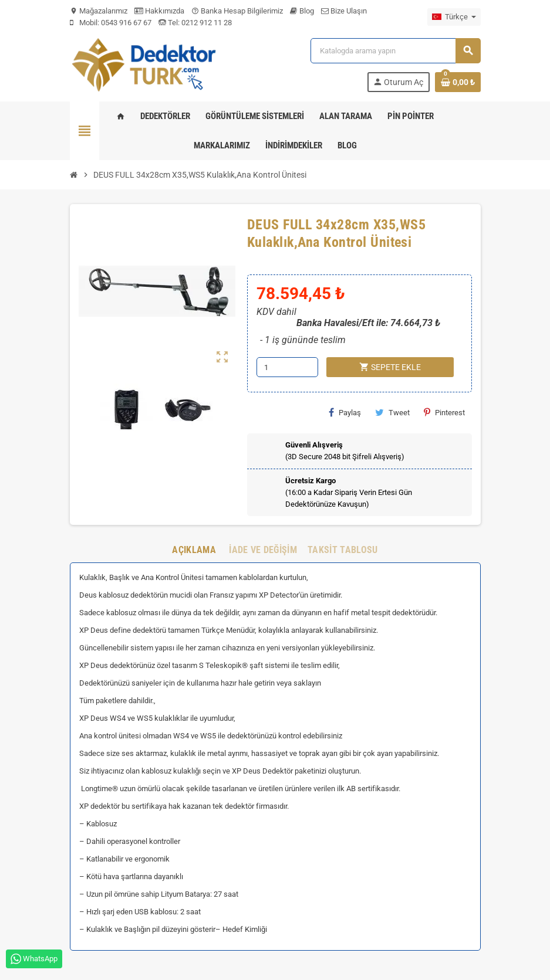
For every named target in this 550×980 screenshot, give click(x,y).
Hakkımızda (159, 11)
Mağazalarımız (99, 11)
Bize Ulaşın (344, 11)
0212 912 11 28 (206, 23)
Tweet (392, 412)
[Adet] (287, 367)
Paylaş (345, 412)
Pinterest (444, 412)
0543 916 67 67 (126, 23)
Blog (302, 11)
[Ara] (395, 51)
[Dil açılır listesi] (454, 17)
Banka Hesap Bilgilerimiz (237, 11)
